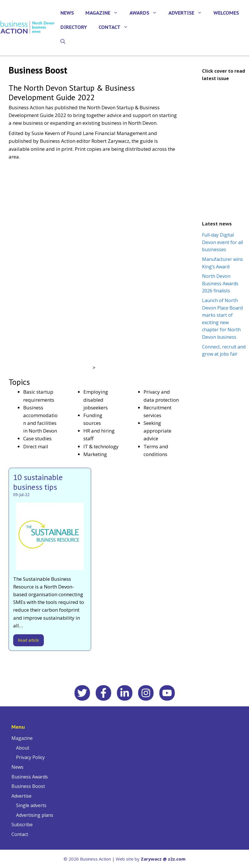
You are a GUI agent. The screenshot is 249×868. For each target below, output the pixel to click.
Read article (29, 640)
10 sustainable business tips (38, 482)
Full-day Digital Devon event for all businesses (222, 242)
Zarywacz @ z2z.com (163, 859)
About (23, 748)
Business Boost (28, 786)
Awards (146, 13)
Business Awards (30, 777)
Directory (74, 27)
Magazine (105, 13)
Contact (116, 27)
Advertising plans (35, 815)
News (67, 13)
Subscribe (22, 825)
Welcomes (226, 13)
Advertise (188, 13)
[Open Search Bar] (63, 41)
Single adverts (31, 805)
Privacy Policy (30, 757)
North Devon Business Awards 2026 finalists (220, 283)
